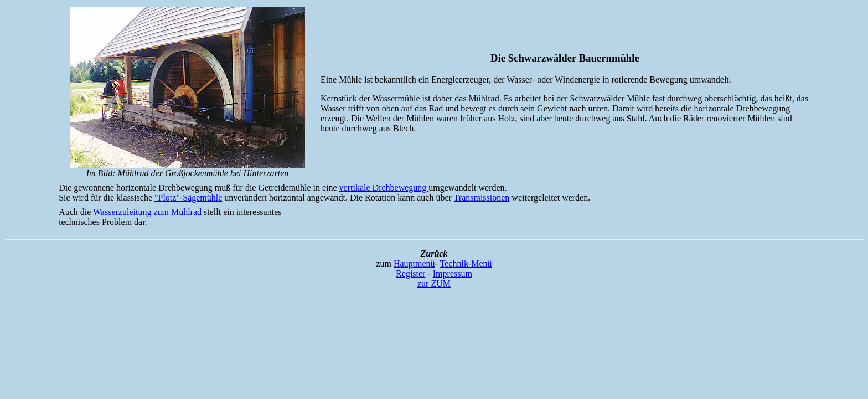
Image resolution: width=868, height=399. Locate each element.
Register (410, 273)
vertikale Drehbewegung (384, 188)
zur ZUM (434, 283)
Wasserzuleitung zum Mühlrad (147, 212)
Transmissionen (482, 198)
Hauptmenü (414, 264)
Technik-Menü (466, 264)
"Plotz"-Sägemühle (188, 198)
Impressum (453, 273)
